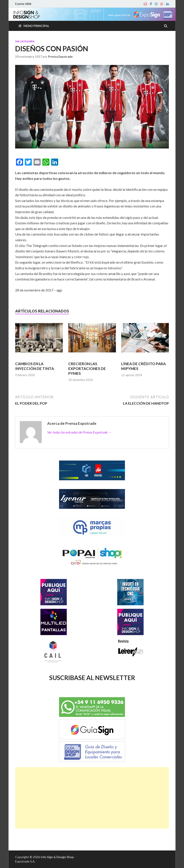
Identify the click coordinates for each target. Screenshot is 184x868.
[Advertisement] (92, 798)
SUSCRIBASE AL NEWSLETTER (92, 678)
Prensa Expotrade (60, 57)
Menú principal (36, 26)
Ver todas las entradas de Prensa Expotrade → (79, 432)
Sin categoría (25, 41)
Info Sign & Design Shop (57, 857)
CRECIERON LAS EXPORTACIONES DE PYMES (87, 369)
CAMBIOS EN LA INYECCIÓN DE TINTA (35, 366)
